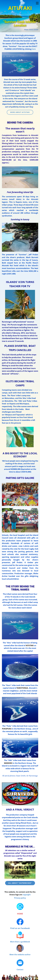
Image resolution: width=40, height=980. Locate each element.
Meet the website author (20, 955)
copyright (27, 895)
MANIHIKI (8, 763)
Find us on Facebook (20, 928)
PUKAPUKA (7, 729)
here (34, 49)
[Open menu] (37, 3)
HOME (20, 914)
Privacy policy (20, 898)
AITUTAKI (30, 645)
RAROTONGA (22, 688)
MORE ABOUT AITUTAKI (20, 112)
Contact (20, 970)
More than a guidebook (20, 942)
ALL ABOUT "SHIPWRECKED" (20, 883)
